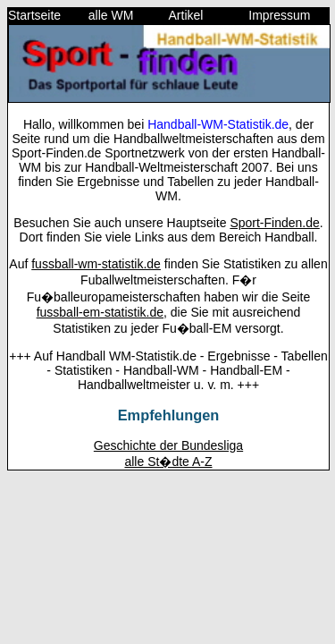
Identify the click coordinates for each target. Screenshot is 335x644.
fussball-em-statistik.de (100, 312)
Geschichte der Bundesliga (168, 445)
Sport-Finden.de (274, 223)
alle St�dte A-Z (168, 462)
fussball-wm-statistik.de (96, 264)
